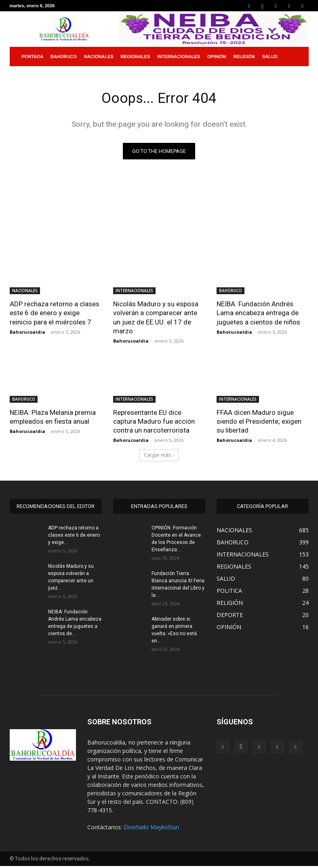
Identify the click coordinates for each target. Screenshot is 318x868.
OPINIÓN (217, 56)
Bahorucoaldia (27, 334)
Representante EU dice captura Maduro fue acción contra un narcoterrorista (154, 423)
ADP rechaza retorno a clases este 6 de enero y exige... (74, 537)
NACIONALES (99, 56)
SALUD (270, 56)
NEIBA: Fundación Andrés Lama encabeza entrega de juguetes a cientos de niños (258, 314)
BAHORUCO (64, 56)
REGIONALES (136, 56)
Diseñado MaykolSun (151, 829)
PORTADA (33, 56)
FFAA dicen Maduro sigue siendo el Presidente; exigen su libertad (259, 423)
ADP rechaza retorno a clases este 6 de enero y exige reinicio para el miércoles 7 (55, 314)
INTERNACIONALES (179, 56)
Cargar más (159, 457)
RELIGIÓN (244, 56)
